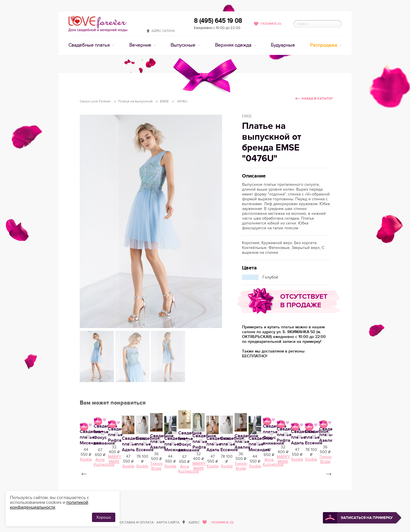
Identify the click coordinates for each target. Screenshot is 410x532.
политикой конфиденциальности (49, 505)
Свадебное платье (201, 491)
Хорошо (104, 517)
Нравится (125, 490)
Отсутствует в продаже (304, 301)
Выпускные (184, 45)
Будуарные (283, 45)
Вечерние (141, 45)
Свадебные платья (90, 45)
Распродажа (324, 45)
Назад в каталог (317, 99)
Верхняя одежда (234, 45)
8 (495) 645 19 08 (218, 21)
